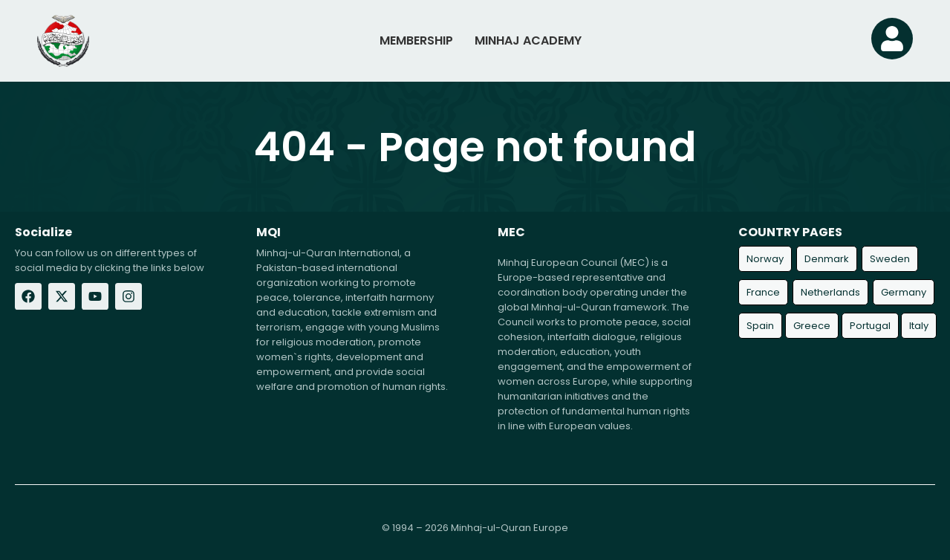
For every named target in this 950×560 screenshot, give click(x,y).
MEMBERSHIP (416, 40)
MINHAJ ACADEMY (528, 40)
